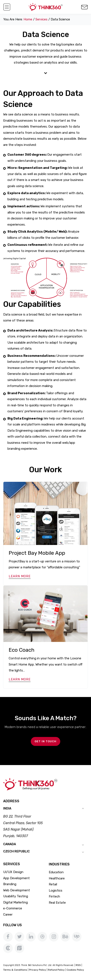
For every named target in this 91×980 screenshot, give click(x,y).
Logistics (56, 890)
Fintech (54, 896)
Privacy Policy (38, 970)
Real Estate (57, 903)
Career (8, 915)
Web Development (17, 890)
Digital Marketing (15, 902)
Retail (53, 884)
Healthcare (57, 878)
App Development (16, 878)
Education (56, 872)
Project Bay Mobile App (37, 553)
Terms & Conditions (15, 970)
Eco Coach (22, 650)
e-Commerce (13, 908)
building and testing (22, 199)
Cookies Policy (75, 970)
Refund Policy (56, 970)
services (41, 19)
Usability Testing (16, 896)
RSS (78, 965)
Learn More (20, 576)
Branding (10, 884)
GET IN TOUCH (45, 741)
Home (28, 19)
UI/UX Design (13, 872)
